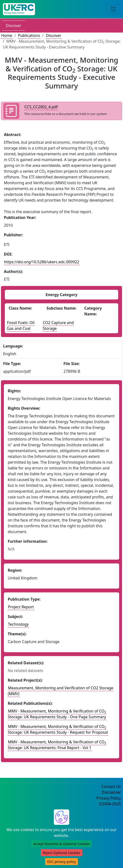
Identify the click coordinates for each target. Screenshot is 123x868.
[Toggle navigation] (113, 9)
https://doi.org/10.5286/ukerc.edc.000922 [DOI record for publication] (42, 262)
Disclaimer (111, 792)
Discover (14, 26)
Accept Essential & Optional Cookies (62, 844)
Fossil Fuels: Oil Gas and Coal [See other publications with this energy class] (21, 325)
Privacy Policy (109, 798)
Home (7, 35)
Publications (29, 35)
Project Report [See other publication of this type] (21, 607)
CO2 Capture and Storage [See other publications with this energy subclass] (58, 325)
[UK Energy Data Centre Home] (19, 9)
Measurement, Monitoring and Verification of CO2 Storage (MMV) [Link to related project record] (61, 691)
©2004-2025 (110, 804)
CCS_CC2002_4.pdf (41, 107)
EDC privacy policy (61, 862)
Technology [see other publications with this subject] (18, 624)
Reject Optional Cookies (61, 853)
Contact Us (111, 787)
